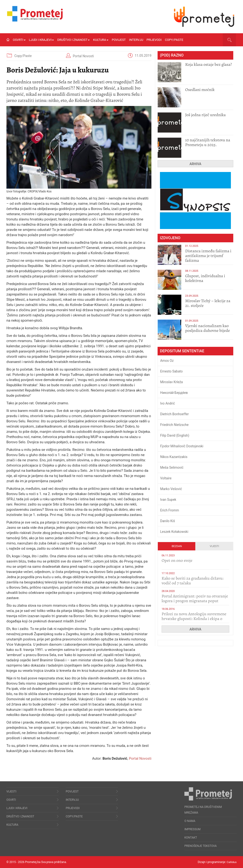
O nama (190, 821)
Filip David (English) (175, 435)
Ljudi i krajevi (42, 40)
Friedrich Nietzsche (174, 425)
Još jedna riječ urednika (205, 115)
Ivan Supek (168, 500)
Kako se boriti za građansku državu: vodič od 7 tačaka (193, 581)
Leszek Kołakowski (174, 532)
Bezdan (177, 546)
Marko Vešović (171, 489)
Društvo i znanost (73, 40)
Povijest (119, 40)
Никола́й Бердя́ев (174, 393)
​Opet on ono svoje (177, 560)
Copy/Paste (174, 40)
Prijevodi (154, 40)
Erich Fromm (170, 510)
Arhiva (196, 164)
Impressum (192, 829)
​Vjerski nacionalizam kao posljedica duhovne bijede (208, 328)
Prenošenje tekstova (201, 846)
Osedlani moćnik (200, 90)
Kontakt (191, 838)
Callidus (231, 862)
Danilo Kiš (168, 521)
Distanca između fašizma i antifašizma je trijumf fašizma (208, 256)
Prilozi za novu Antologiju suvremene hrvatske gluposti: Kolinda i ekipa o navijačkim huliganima (194, 619)
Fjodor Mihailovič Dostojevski (182, 446)
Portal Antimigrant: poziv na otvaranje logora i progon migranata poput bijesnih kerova (195, 601)
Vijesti (214, 546)
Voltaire (166, 478)
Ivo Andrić (168, 403)
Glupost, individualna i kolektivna (205, 278)
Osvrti (19, 40)
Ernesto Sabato (171, 371)
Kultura (101, 40)
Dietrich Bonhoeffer (175, 414)
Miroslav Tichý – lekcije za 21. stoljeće (208, 303)
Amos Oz (167, 361)
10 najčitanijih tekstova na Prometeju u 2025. (208, 142)
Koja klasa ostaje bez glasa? (208, 64)
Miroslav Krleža (172, 382)
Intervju (136, 40)
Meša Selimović (172, 467)
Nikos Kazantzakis (174, 457)
